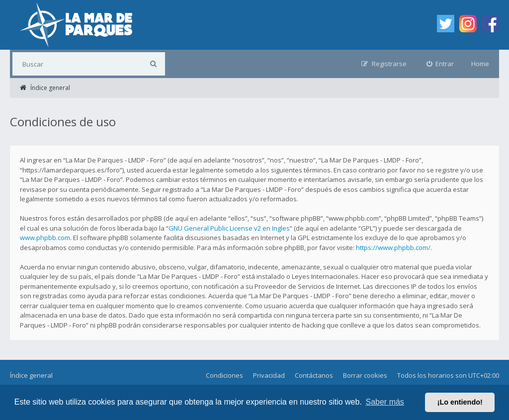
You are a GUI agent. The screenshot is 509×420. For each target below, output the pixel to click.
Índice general (31, 375)
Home (480, 64)
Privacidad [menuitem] (269, 375)
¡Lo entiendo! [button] (460, 402)
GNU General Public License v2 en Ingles (229, 228)
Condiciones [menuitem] (224, 375)
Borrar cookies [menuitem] (365, 375)
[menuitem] (440, 64)
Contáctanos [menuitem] (314, 375)
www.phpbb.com (45, 238)
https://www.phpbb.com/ (393, 248)
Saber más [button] (385, 402)
